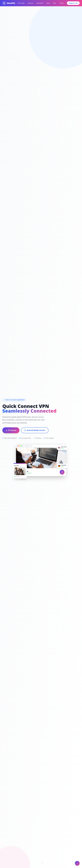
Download (40, 3)
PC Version (11, 430)
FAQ (54, 3)
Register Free (73, 3)
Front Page (21, 3)
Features (31, 3)
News (48, 3)
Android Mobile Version (35, 430)
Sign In (62, 3)
